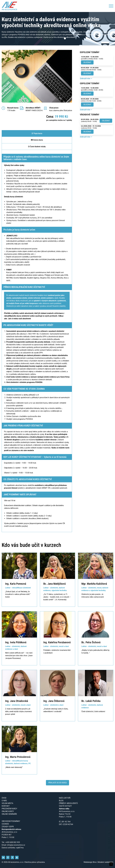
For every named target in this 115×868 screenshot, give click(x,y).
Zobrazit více (85, 79)
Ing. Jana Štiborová (54, 701)
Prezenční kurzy (9, 809)
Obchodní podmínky (11, 821)
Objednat (87, 62)
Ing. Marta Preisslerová (18, 757)
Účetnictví (85, 594)
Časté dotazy (65, 806)
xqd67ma (20, 848)
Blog (61, 801)
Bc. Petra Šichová (91, 642)
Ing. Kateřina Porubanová (57, 642)
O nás (4, 801)
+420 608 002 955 (13, 842)
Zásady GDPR (8, 827)
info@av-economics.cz (16, 845)
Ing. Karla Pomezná (16, 584)
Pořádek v (48, 650)
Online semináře (9, 814)
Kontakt (6, 806)
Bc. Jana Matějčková (54, 584)
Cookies (5, 824)
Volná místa (7, 803)
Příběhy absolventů (68, 803)
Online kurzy (8, 811)
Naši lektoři (65, 798)
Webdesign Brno (90, 862)
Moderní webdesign (106, 862)
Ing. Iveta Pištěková (16, 642)
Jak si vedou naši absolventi (19, 319)
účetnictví (55, 650)
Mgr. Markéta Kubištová (94, 584)
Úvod (4, 798)
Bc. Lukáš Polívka (91, 701)
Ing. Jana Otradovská (17, 701)
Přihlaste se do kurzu (57, 783)
